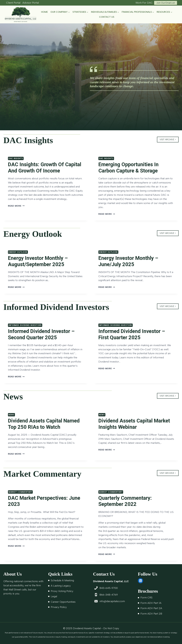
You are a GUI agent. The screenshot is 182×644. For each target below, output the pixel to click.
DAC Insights (16, 158)
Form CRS (146, 598)
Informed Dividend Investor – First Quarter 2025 (132, 334)
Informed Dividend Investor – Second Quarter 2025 (41, 334)
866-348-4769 (109, 595)
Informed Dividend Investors (25, 325)
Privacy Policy (59, 607)
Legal (54, 596)
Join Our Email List (166, 3)
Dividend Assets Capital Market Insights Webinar (134, 424)
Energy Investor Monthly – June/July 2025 (128, 261)
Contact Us (107, 17)
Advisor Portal (31, 3)
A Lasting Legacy (61, 586)
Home (44, 12)
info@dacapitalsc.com (112, 601)
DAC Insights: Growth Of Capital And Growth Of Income (45, 168)
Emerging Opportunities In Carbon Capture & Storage (128, 168)
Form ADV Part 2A (151, 608)
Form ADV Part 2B (151, 614)
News (11, 415)
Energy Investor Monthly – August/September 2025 (38, 261)
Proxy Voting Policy (62, 591)
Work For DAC (144, 3)
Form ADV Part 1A (151, 603)
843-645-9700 (109, 588)
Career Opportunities (63, 602)
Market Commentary (20, 492)
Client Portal (13, 3)
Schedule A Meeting (62, 580)
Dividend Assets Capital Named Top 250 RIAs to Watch (44, 424)
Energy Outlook (18, 252)
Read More (16, 206)
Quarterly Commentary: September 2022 (125, 501)
